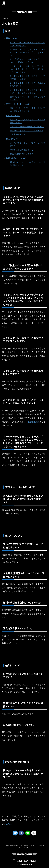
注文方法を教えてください (22, 135)
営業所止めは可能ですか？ (22, 150)
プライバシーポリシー (28, 845)
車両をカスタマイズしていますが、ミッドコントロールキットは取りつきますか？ (28, 52)
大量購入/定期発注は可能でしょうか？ (27, 127)
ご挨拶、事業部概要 (11, 845)
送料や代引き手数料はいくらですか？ (27, 131)
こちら (9, 824)
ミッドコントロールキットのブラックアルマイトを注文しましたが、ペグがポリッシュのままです (28, 69)
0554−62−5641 (25, 861)
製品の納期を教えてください (23, 154)
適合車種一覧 (34, 422)
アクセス (26, 848)
